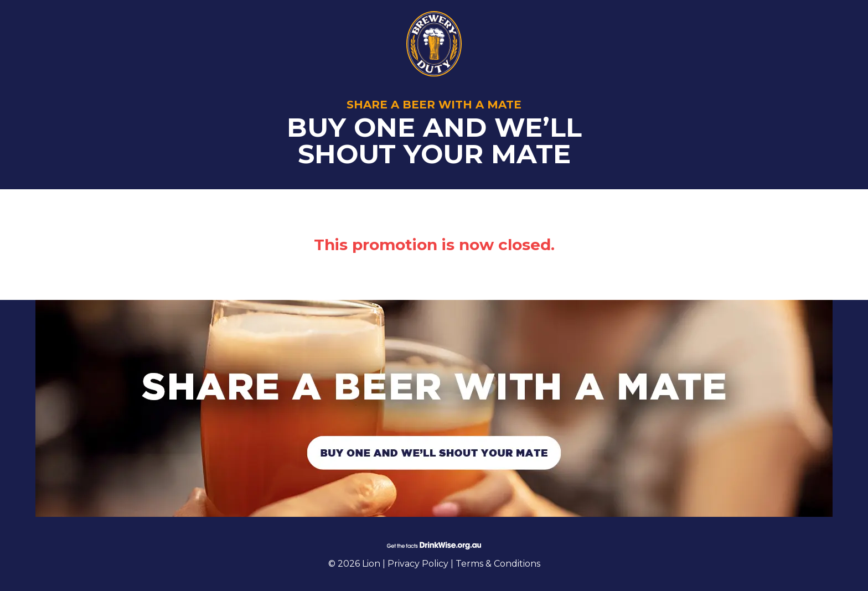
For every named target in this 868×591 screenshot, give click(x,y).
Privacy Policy (419, 564)
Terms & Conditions (498, 564)
